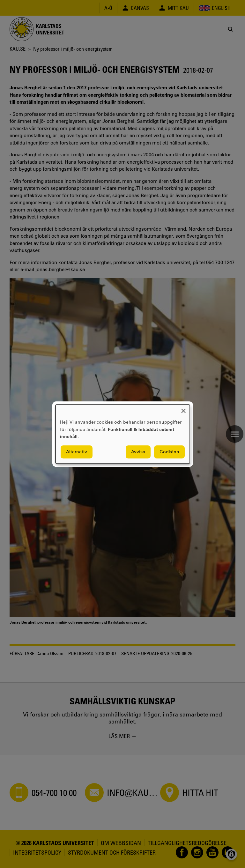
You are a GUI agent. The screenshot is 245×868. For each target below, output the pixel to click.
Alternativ (77, 452)
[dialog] (123, 434)
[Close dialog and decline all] (183, 408)
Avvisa (138, 452)
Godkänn (169, 452)
